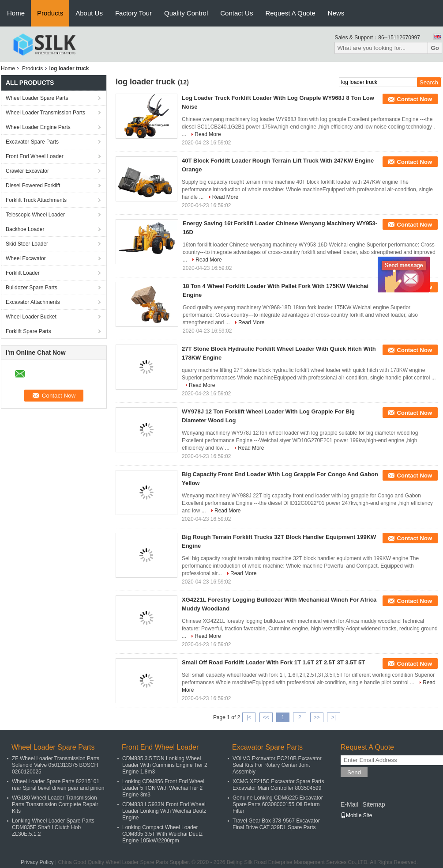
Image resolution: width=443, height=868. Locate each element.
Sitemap (374, 804)
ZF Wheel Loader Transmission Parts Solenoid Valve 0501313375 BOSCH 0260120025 (56, 765)
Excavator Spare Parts (32, 142)
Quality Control (186, 13)
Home (16, 13)
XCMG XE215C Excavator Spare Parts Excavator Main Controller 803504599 (278, 785)
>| (334, 717)
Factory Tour (133, 13)
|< (249, 717)
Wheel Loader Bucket (31, 317)
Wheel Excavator (26, 258)
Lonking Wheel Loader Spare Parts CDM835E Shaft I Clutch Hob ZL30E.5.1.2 (53, 827)
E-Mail (349, 804)
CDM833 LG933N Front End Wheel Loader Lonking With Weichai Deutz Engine (164, 811)
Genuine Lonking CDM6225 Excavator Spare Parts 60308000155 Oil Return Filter (278, 804)
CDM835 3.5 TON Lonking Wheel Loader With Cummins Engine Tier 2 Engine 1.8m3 (165, 765)
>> (317, 717)
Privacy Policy (37, 862)
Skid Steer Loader (27, 244)
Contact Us (237, 13)
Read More (208, 134)
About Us (89, 13)
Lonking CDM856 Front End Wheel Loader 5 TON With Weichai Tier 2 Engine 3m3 (163, 788)
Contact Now (415, 99)
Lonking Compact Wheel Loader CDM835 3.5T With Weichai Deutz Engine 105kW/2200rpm (162, 834)
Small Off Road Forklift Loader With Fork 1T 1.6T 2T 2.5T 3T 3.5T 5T (273, 662)
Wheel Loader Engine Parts (38, 127)
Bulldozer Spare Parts (32, 288)
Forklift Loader (23, 273)
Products (50, 13)
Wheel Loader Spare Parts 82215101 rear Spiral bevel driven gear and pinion (58, 785)
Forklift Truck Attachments (36, 200)
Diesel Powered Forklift (33, 186)
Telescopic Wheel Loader (35, 215)
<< (266, 717)
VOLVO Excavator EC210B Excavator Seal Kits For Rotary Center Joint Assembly (277, 765)
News (336, 13)
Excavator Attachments (33, 302)
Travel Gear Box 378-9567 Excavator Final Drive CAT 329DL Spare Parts (276, 824)
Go (435, 48)
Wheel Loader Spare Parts (37, 98)
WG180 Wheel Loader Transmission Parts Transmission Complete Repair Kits (55, 804)
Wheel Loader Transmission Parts (45, 113)
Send (354, 772)
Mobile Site (356, 815)
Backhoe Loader (25, 229)
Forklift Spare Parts (28, 331)
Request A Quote (290, 13)
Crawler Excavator (27, 171)
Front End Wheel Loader (35, 156)
